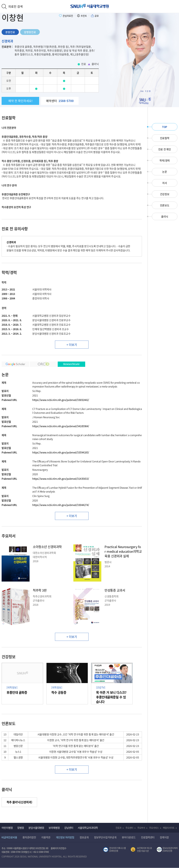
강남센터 (69, 828)
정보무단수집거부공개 (105, 837)
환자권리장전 (29, 837)
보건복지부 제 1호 (141, 850)
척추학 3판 (40, 590)
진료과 (118, 828)
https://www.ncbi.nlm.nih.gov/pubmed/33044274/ (61, 505)
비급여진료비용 (9, 837)
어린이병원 (7, 828)
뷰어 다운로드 (129, 837)
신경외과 (7, 41)
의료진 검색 (16, 6)
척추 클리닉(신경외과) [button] (19, 802)
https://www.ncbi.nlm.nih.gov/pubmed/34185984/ (61, 426)
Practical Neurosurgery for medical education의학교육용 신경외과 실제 (123, 551)
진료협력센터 (148, 837)
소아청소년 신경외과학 (47, 547)
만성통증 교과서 (115, 590)
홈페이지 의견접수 (59, 848)
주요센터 (129, 828)
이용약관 (46, 837)
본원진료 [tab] (10, 32)
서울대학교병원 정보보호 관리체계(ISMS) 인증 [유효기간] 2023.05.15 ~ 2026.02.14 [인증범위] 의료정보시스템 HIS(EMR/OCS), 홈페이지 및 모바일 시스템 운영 (167, 850)
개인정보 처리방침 (65, 837)
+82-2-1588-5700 (40, 852)
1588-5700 (16, 852)
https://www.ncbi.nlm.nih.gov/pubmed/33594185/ (61, 452)
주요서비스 (154, 828)
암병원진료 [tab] (30, 32)
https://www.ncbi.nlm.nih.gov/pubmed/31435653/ (61, 479)
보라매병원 (54, 828)
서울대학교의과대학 (88, 828)
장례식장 (164, 837)
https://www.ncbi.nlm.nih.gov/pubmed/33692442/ (61, 400)
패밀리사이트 (169, 828)
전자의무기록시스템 (114, 850)
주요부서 (141, 828)
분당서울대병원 (36, 828)
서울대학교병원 (90, 6)
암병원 (21, 828)
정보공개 (84, 837)
